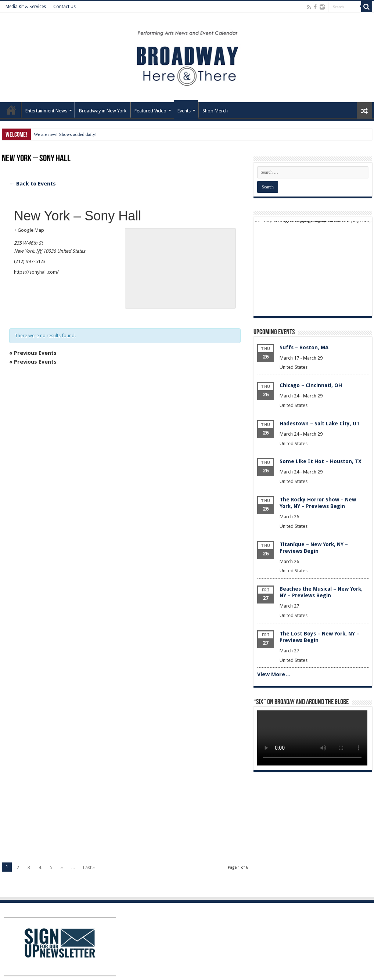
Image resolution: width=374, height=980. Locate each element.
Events (184, 111)
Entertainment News (46, 111)
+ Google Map (29, 230)
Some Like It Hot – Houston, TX (321, 461)
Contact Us (64, 7)
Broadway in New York (103, 111)
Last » (89, 867)
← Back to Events (33, 184)
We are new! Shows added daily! (65, 134)
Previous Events (33, 353)
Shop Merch (215, 111)
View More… (274, 674)
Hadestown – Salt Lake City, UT (320, 424)
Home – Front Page (11, 110)
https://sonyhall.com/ (36, 272)
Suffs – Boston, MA (304, 347)
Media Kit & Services (26, 7)
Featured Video (150, 111)
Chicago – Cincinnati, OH (311, 385)
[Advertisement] (125, 460)
